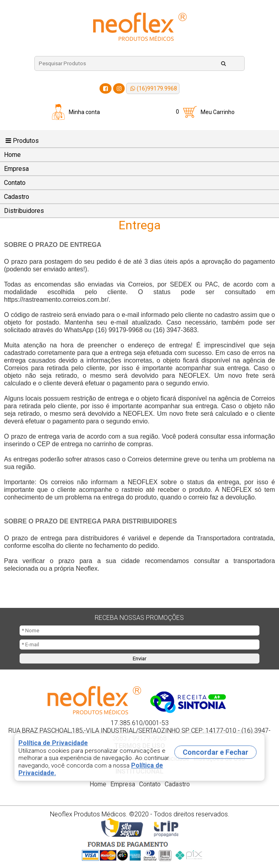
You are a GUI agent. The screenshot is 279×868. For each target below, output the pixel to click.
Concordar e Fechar (215, 752)
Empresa (16, 169)
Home (12, 155)
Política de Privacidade (53, 743)
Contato (15, 183)
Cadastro (17, 197)
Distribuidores (24, 211)
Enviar (139, 659)
